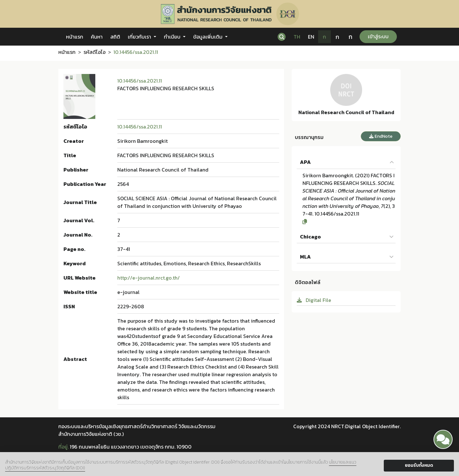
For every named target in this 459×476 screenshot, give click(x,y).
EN (311, 37)
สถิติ (115, 37)
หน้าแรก (75, 37)
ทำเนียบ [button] (173, 37)
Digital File (314, 300)
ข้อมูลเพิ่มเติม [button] (208, 37)
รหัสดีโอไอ (95, 52)
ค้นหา (97, 37)
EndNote (381, 136)
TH (297, 37)
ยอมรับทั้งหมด (419, 465)
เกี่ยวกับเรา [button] (140, 37)
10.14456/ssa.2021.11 (140, 81)
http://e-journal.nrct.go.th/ (149, 278)
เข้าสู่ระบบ (378, 36)
